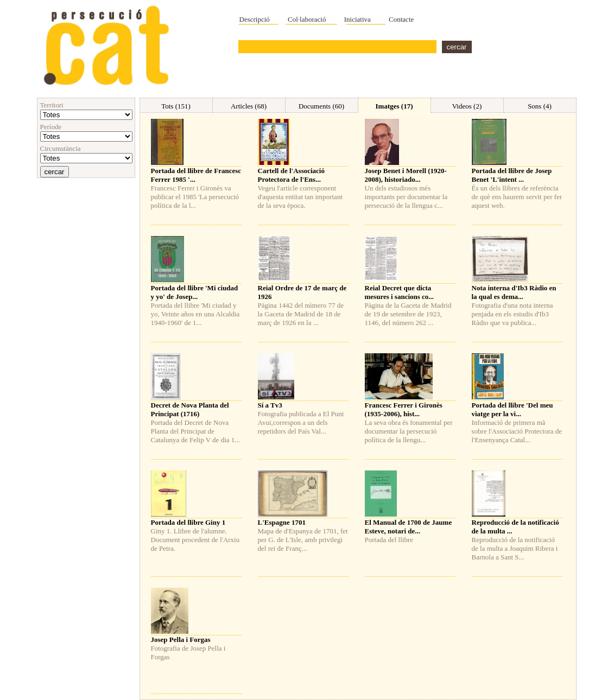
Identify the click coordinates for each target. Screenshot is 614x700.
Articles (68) (249, 106)
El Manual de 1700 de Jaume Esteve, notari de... (409, 527)
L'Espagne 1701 (282, 522)
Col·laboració (307, 19)
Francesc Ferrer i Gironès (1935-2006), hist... (404, 409)
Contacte (401, 19)
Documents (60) (321, 106)
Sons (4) (540, 106)
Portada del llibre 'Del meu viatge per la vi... (512, 409)
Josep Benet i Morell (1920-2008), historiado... (406, 175)
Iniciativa (357, 19)
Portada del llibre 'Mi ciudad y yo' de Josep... (195, 292)
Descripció (255, 19)
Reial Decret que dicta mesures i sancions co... (400, 292)
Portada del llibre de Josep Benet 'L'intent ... (512, 175)
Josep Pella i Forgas (181, 639)
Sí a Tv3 (270, 405)
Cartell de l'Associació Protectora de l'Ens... (291, 175)
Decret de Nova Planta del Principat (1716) (190, 409)
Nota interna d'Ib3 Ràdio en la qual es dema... (514, 292)
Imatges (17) (394, 106)
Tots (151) (176, 106)
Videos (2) (467, 106)
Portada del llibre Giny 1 (188, 522)
